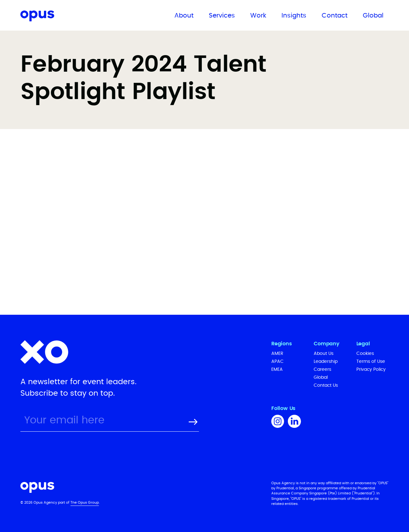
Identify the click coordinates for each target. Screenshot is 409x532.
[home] (59, 17)
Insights (294, 16)
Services (222, 16)
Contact (335, 16)
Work (258, 16)
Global (373, 16)
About (184, 16)
